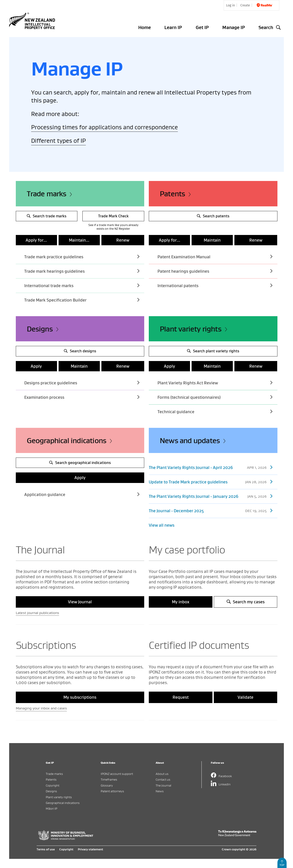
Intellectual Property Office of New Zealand (33, 21)
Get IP (202, 27)
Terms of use (46, 849)
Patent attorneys (112, 791)
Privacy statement (90, 849)
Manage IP (234, 27)
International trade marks (82, 285)
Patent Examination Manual (215, 257)
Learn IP (173, 27)
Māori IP (52, 808)
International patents (215, 285)
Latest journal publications (37, 613)
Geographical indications (67, 440)
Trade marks (47, 194)
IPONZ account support (117, 774)
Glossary (107, 785)
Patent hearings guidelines (215, 271)
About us (162, 774)
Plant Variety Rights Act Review (215, 383)
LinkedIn (225, 784)
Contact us (163, 779)
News (160, 791)
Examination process (82, 397)
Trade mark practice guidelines (82, 257)
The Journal (163, 785)
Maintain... (79, 240)
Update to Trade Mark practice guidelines (211, 482)
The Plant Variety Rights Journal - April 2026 (211, 467)
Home (145, 27)
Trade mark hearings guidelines (82, 271)
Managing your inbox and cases (41, 708)
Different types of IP (58, 141)
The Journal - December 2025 (211, 511)
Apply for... (36, 240)
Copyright (53, 785)
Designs (40, 329)
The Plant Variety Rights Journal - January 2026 (211, 496)
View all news (162, 525)
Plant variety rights (191, 329)
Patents (172, 194)
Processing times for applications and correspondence (104, 127)
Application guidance (82, 494)
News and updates (190, 440)
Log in (231, 5)
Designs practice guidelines (82, 383)
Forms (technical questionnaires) (215, 397)
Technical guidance (215, 411)
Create (245, 5)
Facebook (225, 776)
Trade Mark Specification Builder (82, 300)
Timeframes (109, 779)
